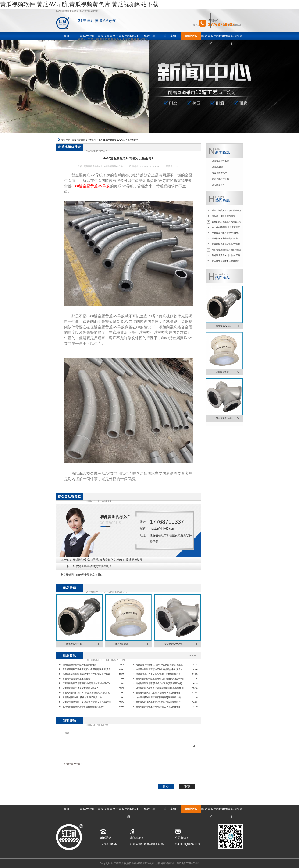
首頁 (74, 140)
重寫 (187, 787)
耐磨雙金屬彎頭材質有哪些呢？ (92, 566)
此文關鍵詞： (68, 575)
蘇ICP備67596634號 (188, 863)
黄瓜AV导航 (95, 140)
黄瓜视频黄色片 (219, 173)
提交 (166, 787)
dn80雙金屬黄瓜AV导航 (89, 575)
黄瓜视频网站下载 (221, 179)
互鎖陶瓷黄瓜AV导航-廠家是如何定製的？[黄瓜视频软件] (108, 560)
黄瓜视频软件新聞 (221, 161)
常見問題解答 (218, 185)
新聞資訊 (83, 140)
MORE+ (192, 656)
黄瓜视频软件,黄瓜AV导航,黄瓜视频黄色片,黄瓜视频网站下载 (79, 4)
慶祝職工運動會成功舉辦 (223, 216)
